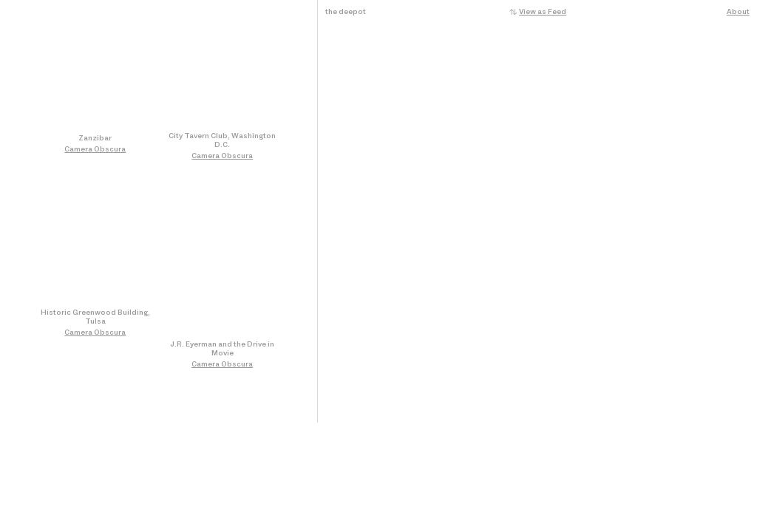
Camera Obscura (95, 149)
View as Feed (543, 11)
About (738, 11)
